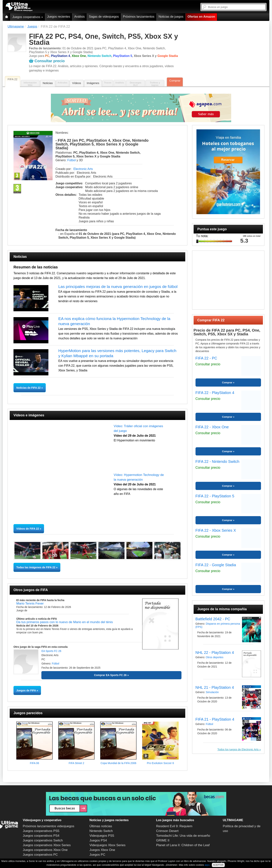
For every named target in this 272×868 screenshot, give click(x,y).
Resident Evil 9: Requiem (174, 826)
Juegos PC (97, 855)
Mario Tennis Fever (30, 603)
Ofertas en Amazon (201, 17)
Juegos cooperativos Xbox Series (47, 845)
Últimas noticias (101, 826)
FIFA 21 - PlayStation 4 (215, 719)
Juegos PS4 (98, 840)
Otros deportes (215, 657)
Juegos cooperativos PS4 (41, 836)
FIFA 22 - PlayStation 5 (215, 496)
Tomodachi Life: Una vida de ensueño (183, 836)
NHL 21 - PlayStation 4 (215, 687)
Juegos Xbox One (102, 850)
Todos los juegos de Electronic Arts (238, 749)
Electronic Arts (83, 169)
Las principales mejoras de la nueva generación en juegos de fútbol (118, 287)
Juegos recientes (59, 17)
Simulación (212, 692)
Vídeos (77, 83)
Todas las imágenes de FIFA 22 (36, 567)
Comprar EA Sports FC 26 (110, 675)
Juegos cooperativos (28, 17)
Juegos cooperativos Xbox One (45, 850)
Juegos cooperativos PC (40, 855)
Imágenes (93, 83)
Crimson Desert (167, 831)
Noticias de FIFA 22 (29, 388)
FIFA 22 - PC (206, 358)
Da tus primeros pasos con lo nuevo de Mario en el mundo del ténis (65, 622)
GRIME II (163, 840)
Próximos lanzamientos (139, 17)
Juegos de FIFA (26, 690)
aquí (207, 865)
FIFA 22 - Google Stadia (216, 565)
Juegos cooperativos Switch (43, 840)
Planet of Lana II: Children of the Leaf (183, 845)
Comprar (175, 81)
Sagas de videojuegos (104, 17)
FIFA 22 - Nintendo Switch (217, 462)
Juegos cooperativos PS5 (41, 831)
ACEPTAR (218, 865)
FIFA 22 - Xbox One (212, 427)
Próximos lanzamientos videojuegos (48, 826)
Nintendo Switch (101, 831)
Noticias (48, 83)
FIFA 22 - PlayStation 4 (215, 393)
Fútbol (71, 160)
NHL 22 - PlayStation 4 (215, 653)
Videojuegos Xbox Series (107, 845)
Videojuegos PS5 (102, 836)
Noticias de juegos (171, 17)
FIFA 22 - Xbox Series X (216, 530)
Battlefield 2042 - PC (213, 619)
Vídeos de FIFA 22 (28, 529)
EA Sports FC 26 (51, 651)
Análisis (79, 17)
